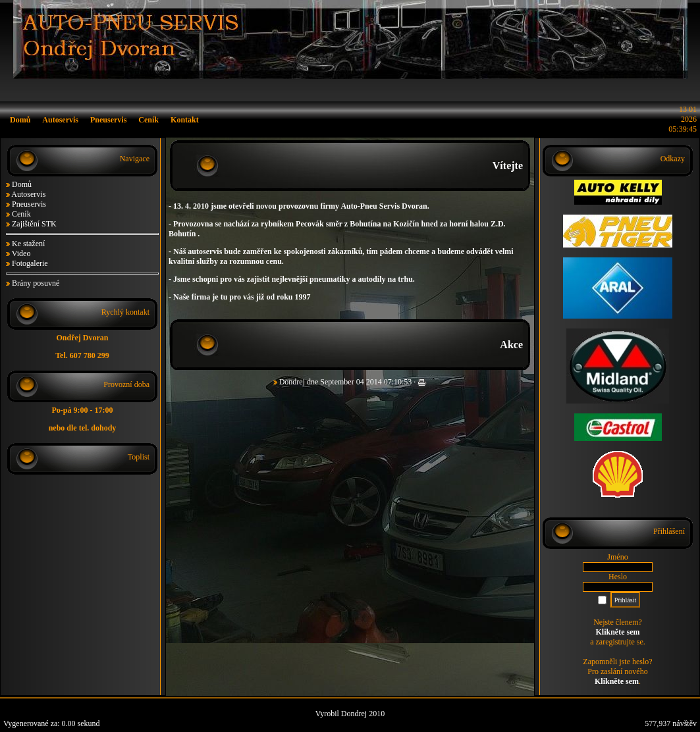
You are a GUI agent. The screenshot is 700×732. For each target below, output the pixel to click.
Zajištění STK (34, 224)
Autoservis (28, 194)
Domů (22, 184)
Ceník (21, 214)
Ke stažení (28, 244)
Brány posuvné (36, 283)
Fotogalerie (30, 263)
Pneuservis (29, 204)
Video (21, 253)
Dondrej (292, 382)
